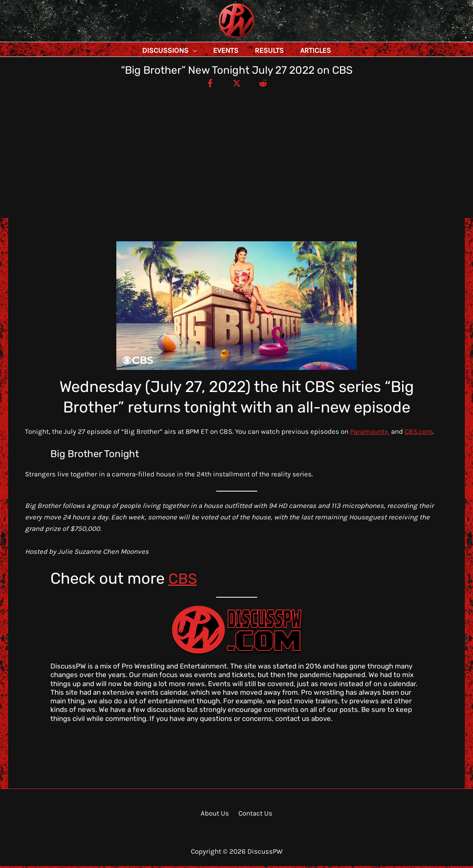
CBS (183, 580)
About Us (216, 815)
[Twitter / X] (237, 85)
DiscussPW (220, 39)
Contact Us (254, 815)
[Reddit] (266, 85)
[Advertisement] (236, 152)
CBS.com (419, 433)
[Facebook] (208, 85)
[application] (211, 50)
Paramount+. (370, 433)
